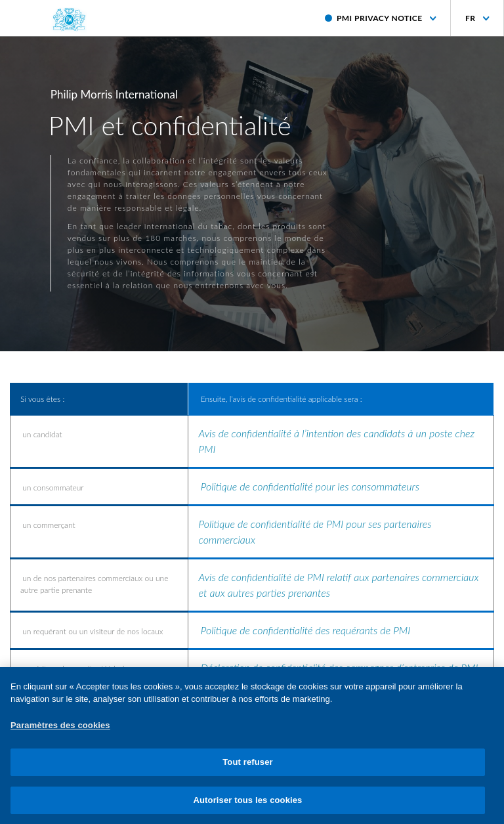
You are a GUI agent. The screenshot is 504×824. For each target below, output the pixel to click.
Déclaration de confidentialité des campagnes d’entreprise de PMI (340, 667)
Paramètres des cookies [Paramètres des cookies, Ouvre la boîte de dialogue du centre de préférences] (60, 729)
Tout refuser (247, 767)
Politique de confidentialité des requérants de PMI (305, 630)
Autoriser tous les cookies (248, 805)
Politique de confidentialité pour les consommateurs (310, 486)
